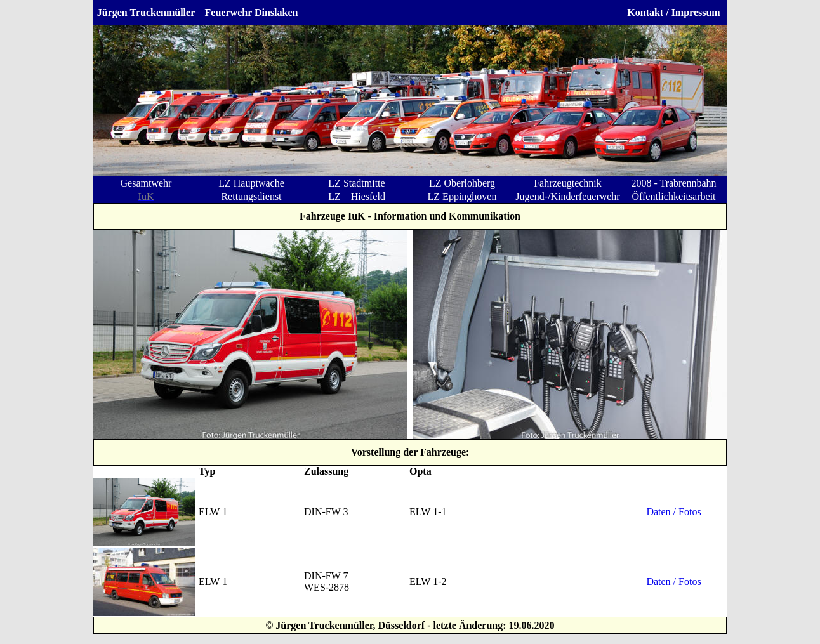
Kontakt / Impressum (673, 12)
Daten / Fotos (673, 512)
